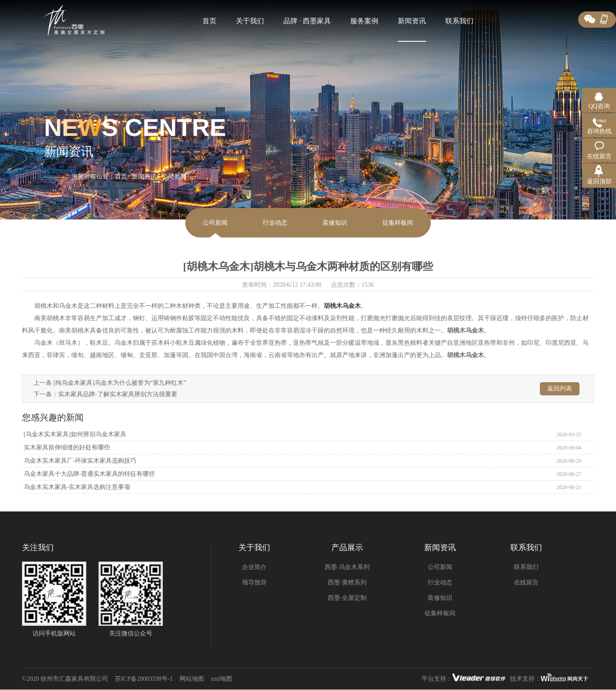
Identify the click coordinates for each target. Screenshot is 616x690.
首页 (209, 21)
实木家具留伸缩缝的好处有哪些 (66, 447)
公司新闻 (215, 223)
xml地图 (222, 679)
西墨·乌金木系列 (347, 567)
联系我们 (459, 21)
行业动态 (275, 223)
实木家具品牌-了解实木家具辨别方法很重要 (118, 394)
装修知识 (335, 223)
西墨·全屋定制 (347, 598)
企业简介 (254, 567)
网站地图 (192, 679)
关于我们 (250, 21)
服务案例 (364, 21)
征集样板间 (398, 223)
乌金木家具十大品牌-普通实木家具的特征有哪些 (88, 474)
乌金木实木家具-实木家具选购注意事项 (76, 487)
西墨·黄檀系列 (347, 582)
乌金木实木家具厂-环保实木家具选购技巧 (79, 461)
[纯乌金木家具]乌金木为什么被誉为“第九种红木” (120, 383)
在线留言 (526, 582)
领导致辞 (254, 582)
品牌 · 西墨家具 (307, 21)
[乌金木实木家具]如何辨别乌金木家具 (74, 434)
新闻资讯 (412, 21)
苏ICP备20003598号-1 (144, 679)
